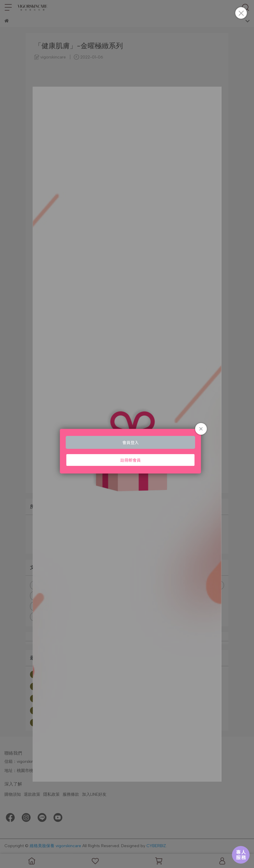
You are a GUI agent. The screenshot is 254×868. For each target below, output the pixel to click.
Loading (127, 434)
